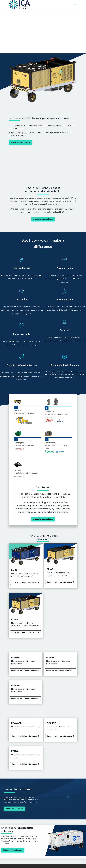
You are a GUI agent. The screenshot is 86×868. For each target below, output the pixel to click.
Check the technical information (24, 583)
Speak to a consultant (20, 142)
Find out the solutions (13, 850)
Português (73, 19)
